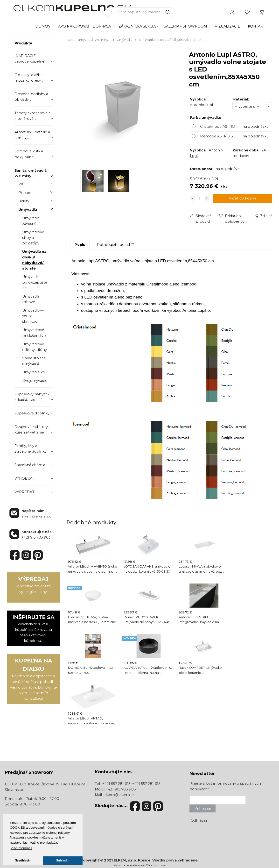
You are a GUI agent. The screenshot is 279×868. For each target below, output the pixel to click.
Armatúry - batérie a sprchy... (32, 135)
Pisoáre (25, 193)
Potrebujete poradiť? (115, 245)
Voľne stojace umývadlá (34, 361)
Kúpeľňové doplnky (32, 413)
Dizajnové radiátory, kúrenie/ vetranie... (31, 430)
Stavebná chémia (30, 465)
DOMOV (43, 26)
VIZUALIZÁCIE (227, 26)
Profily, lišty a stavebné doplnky (31, 449)
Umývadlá (28, 210)
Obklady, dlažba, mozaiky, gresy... (29, 78)
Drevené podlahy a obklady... (31, 97)
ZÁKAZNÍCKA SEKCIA (137, 26)
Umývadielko (34, 372)
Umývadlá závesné (31, 221)
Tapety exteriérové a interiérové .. (32, 116)
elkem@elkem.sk (119, 795)
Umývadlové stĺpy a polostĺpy (33, 238)
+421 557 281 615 (146, 784)
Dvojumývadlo (35, 381)
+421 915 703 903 (36, 537)
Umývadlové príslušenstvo (34, 333)
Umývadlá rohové (31, 299)
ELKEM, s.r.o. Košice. (133, 860)
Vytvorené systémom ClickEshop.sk (140, 865)
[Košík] (262, 12)
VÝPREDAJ (24, 492)
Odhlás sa (199, 820)
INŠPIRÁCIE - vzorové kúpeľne (29, 59)
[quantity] (200, 199)
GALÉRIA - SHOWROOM (185, 26)
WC (21, 184)
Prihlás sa (202, 808)
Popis (80, 245)
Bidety (24, 201)
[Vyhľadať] (110, 12)
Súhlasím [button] (63, 861)
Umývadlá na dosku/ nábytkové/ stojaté (34, 260)
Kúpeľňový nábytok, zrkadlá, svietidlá (32, 397)
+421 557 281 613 (116, 784)
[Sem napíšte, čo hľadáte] (145, 12)
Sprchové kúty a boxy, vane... (29, 154)
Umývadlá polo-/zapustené (35, 282)
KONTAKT (256, 26)
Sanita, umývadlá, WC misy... (31, 173)
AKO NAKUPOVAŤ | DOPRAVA (84, 26)
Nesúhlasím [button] (23, 861)
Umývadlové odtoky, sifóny (35, 347)
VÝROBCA (23, 478)
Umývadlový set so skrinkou (33, 316)
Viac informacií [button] (21, 848)
